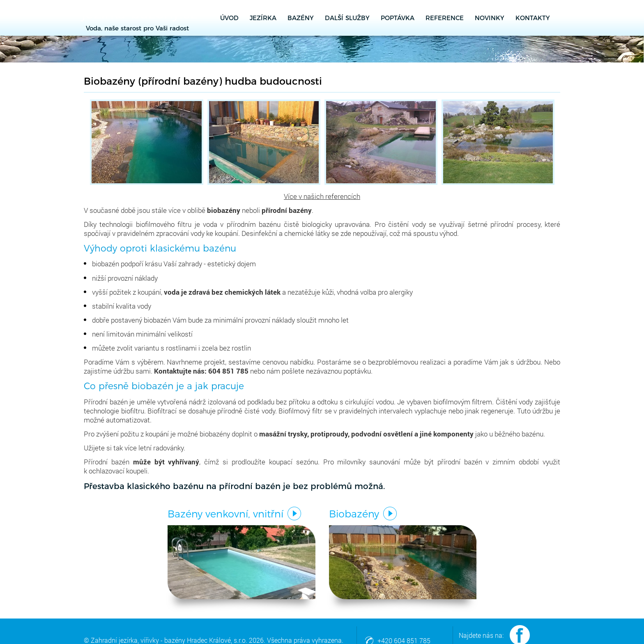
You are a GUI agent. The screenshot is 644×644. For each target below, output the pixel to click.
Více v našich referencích (322, 196)
